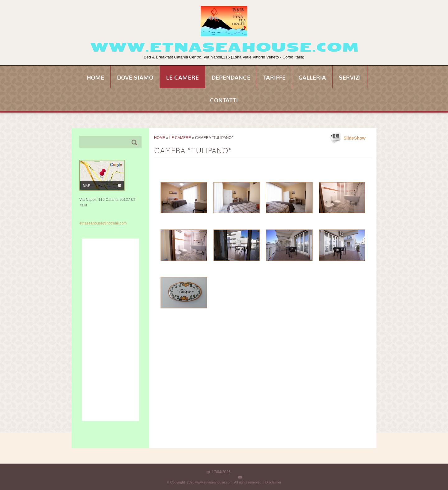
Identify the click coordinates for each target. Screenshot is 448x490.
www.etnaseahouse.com (224, 47)
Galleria (312, 78)
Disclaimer (273, 482)
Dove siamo (135, 78)
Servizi (350, 78)
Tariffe (274, 78)
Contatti (224, 100)
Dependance (231, 78)
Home (96, 78)
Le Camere (182, 78)
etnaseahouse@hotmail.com (103, 223)
